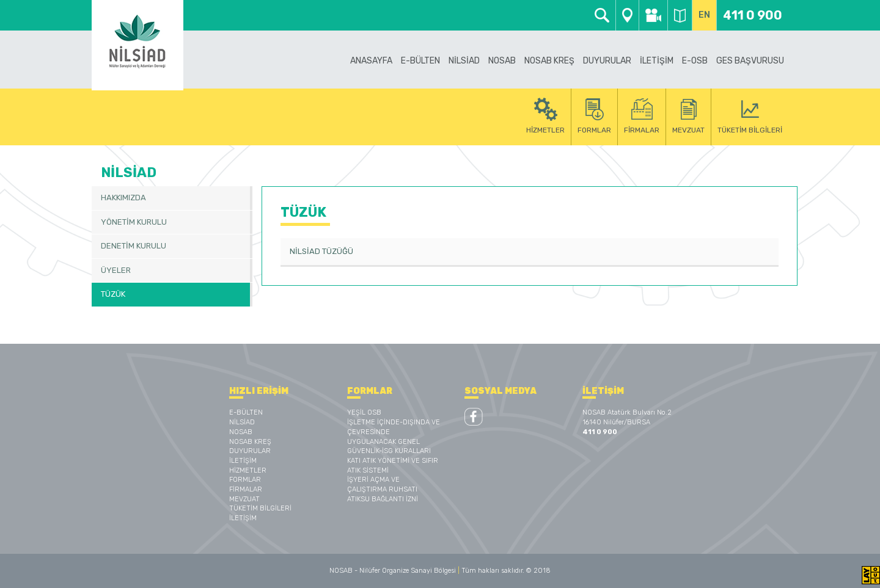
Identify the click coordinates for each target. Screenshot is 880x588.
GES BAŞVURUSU (750, 61)
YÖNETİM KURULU (134, 222)
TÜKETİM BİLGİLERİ (260, 508)
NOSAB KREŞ (250, 442)
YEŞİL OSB (364, 412)
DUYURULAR (607, 61)
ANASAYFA (371, 61)
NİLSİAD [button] (464, 61)
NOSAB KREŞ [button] (549, 61)
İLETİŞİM (657, 61)
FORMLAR (245, 480)
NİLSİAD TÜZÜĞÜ (321, 251)
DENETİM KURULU (134, 246)
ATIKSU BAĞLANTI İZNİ (383, 499)
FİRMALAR (246, 489)
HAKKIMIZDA (123, 198)
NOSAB (241, 432)
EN (704, 15)
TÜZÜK (113, 294)
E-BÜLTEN (420, 61)
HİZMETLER (248, 470)
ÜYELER (116, 270)
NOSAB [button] (502, 61)
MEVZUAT (244, 499)
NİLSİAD (242, 422)
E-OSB (695, 61)
